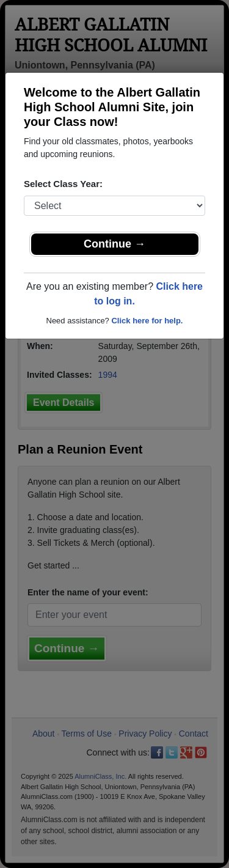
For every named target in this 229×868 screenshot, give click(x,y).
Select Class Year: (63, 184)
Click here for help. (147, 321)
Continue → (114, 244)
